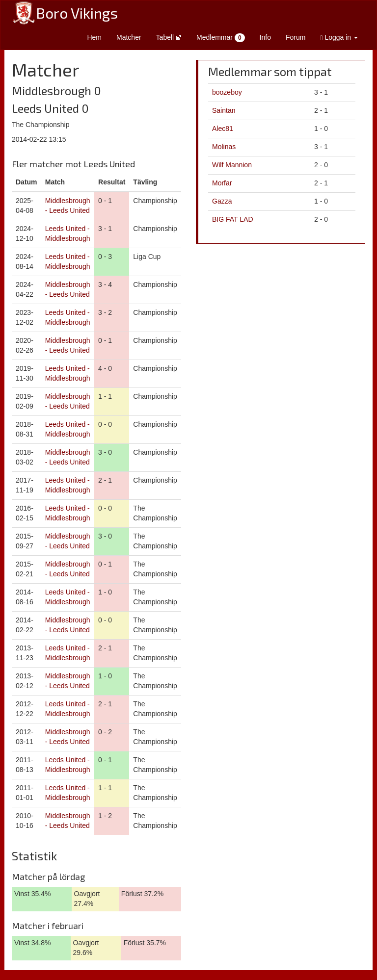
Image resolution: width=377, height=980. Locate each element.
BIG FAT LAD (233, 219)
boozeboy (227, 92)
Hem (94, 37)
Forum (296, 37)
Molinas (224, 147)
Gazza (222, 201)
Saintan (224, 110)
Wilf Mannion (232, 165)
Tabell (169, 37)
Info (265, 37)
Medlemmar (220, 38)
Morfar (222, 183)
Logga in (339, 38)
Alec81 (223, 129)
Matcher (129, 37)
